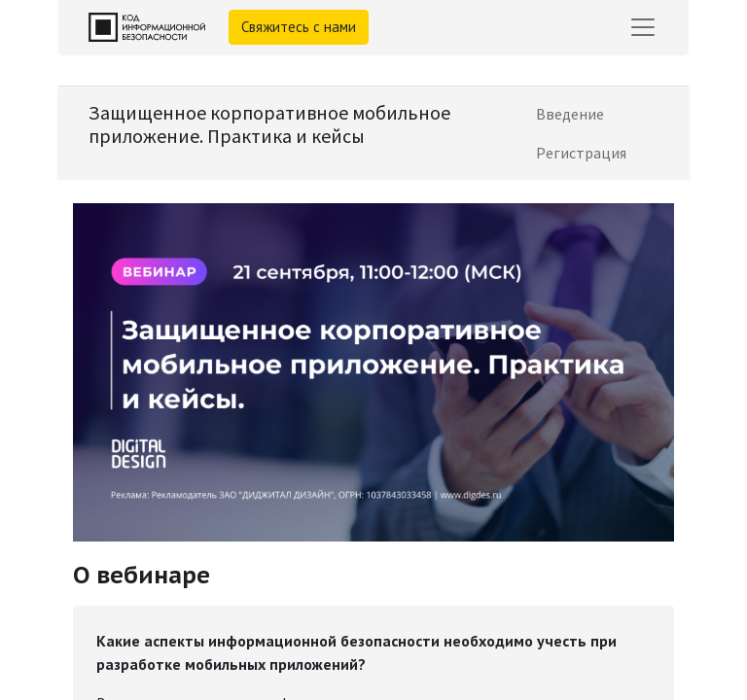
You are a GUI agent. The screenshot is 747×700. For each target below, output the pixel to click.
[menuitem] (570, 114)
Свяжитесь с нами (299, 27)
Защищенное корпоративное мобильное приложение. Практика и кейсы (269, 124)
